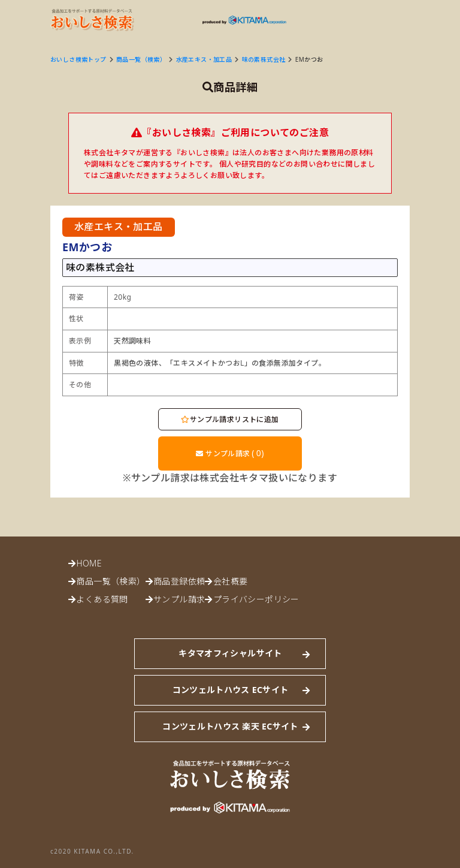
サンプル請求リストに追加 (230, 419)
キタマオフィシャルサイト (230, 653)
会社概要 (231, 581)
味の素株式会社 (264, 59)
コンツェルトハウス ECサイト (231, 690)
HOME (89, 563)
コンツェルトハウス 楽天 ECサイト (230, 726)
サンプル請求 (230, 453)
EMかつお (309, 59)
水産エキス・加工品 (204, 59)
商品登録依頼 (179, 581)
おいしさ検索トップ (78, 59)
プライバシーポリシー (256, 599)
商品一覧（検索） (141, 59)
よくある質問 (102, 599)
